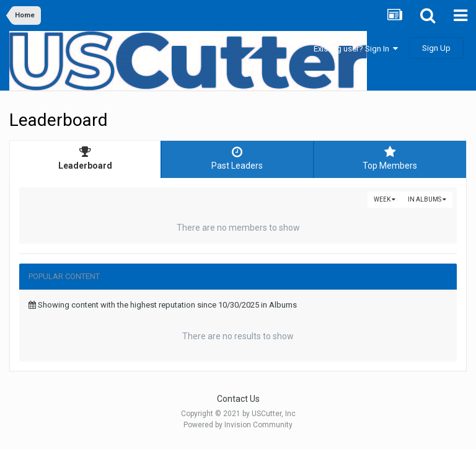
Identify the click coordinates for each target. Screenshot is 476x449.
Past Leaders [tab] (237, 158)
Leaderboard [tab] (85, 158)
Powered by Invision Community (238, 425)
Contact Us (238, 399)
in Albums (427, 199)
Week (385, 199)
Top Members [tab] (390, 158)
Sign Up (436, 48)
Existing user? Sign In (356, 49)
